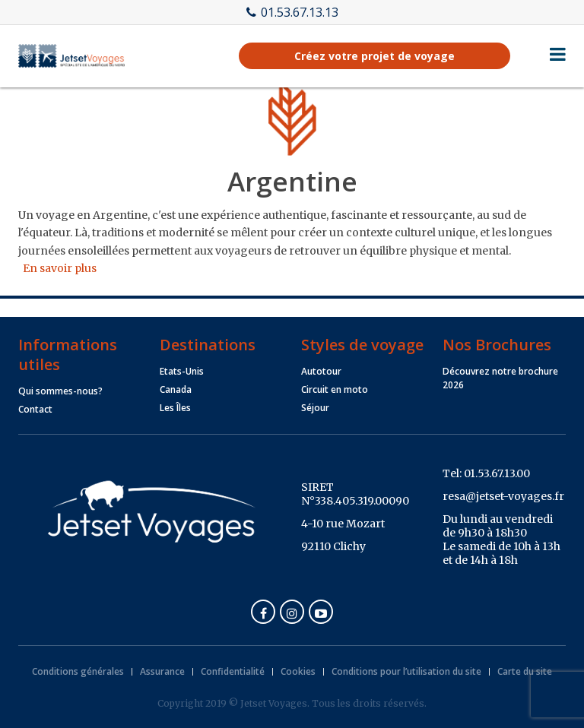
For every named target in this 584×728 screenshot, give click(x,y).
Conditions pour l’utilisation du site (406, 671)
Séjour (315, 408)
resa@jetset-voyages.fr (503, 496)
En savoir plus (60, 268)
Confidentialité (233, 671)
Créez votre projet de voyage (375, 56)
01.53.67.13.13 (292, 12)
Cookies (298, 671)
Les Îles (175, 408)
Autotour (321, 371)
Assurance (162, 671)
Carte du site (525, 671)
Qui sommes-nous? (60, 391)
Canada (176, 389)
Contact (35, 409)
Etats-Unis (182, 371)
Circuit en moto (335, 389)
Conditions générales (78, 671)
